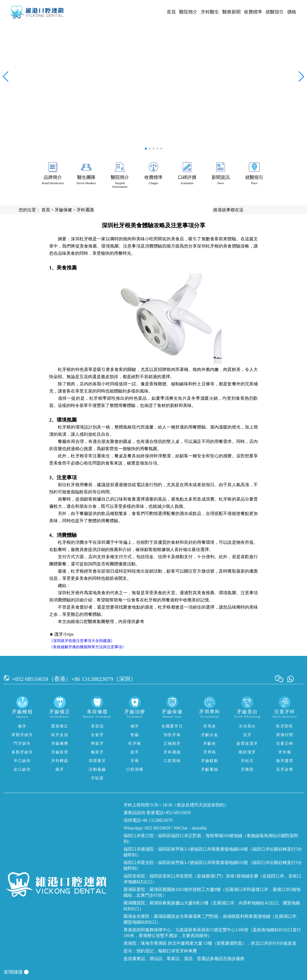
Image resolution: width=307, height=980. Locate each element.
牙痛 (135, 761)
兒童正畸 (285, 743)
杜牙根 (135, 743)
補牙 (135, 726)
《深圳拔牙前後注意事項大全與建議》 (82, 641)
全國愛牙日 (172, 726)
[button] (146, 149)
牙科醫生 (210, 12)
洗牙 (247, 735)
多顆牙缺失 (22, 752)
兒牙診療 (285, 769)
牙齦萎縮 (210, 769)
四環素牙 (97, 761)
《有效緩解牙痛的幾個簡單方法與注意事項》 (88, 647)
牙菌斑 (247, 769)
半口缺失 (22, 761)
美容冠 (97, 726)
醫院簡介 (188, 12)
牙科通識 (85, 210)
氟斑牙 (97, 752)
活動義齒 (97, 769)
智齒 (135, 735)
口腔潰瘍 (135, 769)
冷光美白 (247, 726)
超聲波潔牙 (247, 743)
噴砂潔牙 (247, 752)
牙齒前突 (60, 752)
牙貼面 (97, 778)
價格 (292, 12)
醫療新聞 (231, 12)
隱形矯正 (60, 726)
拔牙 (135, 752)
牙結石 (247, 761)
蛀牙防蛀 (285, 726)
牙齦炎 (210, 743)
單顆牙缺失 (22, 735)
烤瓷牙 (97, 743)
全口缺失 (22, 769)
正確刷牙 (172, 743)
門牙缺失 (22, 743)
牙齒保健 (63, 210)
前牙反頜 (60, 735)
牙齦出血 (210, 735)
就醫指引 (275, 12)
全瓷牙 (97, 735)
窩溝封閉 (285, 735)
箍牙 (60, 769)
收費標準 (253, 12)
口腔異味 (172, 761)
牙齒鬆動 (210, 761)
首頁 (171, 12)
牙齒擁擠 (60, 743)
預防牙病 (172, 735)
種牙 (22, 726)
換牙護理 (285, 761)
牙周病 (210, 752)
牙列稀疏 (60, 761)
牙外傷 (285, 752)
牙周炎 (210, 726)
